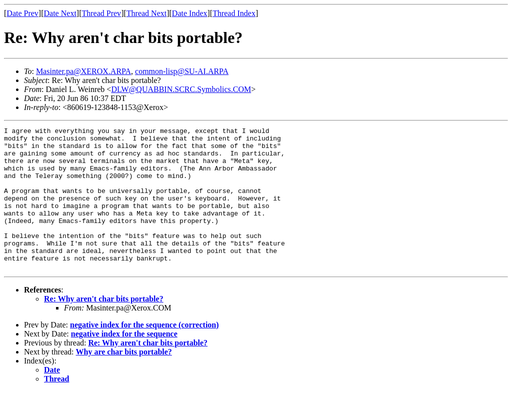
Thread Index (234, 13)
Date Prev (22, 13)
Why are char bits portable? (124, 380)
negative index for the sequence (124, 362)
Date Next (60, 13)
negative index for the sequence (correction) (144, 353)
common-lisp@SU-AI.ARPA (182, 71)
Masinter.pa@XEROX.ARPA (83, 71)
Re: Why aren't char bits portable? (104, 327)
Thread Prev (101, 13)
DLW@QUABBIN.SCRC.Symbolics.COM (181, 89)
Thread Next (146, 13)
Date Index (190, 13)
